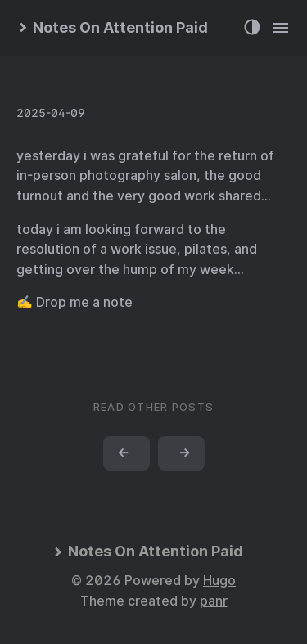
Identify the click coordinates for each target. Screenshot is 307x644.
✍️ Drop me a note (74, 302)
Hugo (219, 581)
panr (214, 601)
